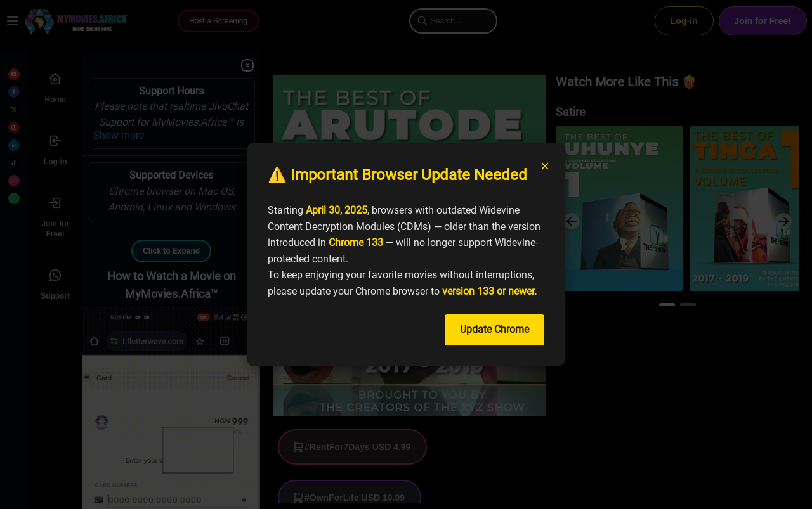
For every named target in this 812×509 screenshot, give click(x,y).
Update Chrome (494, 329)
